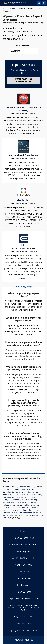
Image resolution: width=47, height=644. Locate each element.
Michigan (7, 500)
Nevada (13, 508)
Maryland (29, 497)
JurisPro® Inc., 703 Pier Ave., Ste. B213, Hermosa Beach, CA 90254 (24, 608)
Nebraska (7, 505)
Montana (7, 502)
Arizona (39, 487)
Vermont (14, 515)
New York (21, 508)
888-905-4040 (24, 624)
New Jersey (31, 505)
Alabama (22, 487)
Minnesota (16, 500)
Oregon (6, 510)
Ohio (28, 508)
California (7, 489)
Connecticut (25, 489)
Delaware (16, 492)
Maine (37, 497)
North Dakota (30, 502)
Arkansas (31, 487)
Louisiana (7, 497)
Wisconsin (34, 515)
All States (7, 487)
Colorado (16, 489)
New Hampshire (19, 505)
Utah (41, 513)
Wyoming (13, 8)
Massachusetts (18, 497)
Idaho (10, 495)
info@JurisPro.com (23, 617)
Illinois (16, 495)
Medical (22, 8)
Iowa (5, 495)
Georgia (31, 492)
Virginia (6, 515)
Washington (23, 515)
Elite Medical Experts (23, 249)
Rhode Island (28, 510)
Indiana (23, 495)
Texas (35, 513)
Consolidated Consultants (24, 156)
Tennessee (27, 513)
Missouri (25, 500)
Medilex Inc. (23, 200)
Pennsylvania (16, 510)
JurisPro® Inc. (32, 631)
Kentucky (38, 495)
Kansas (30, 495)
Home (5, 8)
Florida (24, 492)
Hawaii (38, 492)
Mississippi (34, 500)
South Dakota (16, 513)
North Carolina (17, 502)
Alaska (15, 487)
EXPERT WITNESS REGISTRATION (24, 81)
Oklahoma (35, 508)
